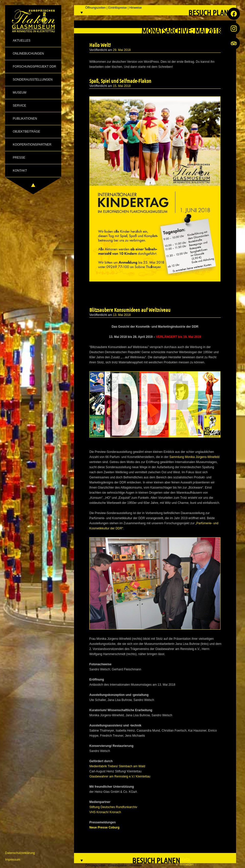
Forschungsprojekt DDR (34, 67)
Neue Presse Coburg (104, 827)
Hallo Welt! (100, 45)
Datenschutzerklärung (20, 853)
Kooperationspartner (32, 145)
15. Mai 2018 (122, 86)
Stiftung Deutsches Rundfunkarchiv (113, 807)
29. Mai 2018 (122, 50)
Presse (19, 158)
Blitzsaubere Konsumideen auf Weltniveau (130, 310)
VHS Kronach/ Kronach (105, 812)
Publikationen (25, 119)
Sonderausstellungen (33, 80)
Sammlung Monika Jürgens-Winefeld (194, 457)
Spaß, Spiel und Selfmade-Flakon (120, 81)
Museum (20, 93)
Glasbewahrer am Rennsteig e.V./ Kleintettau (120, 776)
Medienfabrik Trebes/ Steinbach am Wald (117, 766)
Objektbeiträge (26, 132)
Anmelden (187, 864)
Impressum (13, 860)
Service (19, 106)
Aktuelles (22, 41)
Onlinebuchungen (28, 54)
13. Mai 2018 (122, 315)
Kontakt (20, 171)
